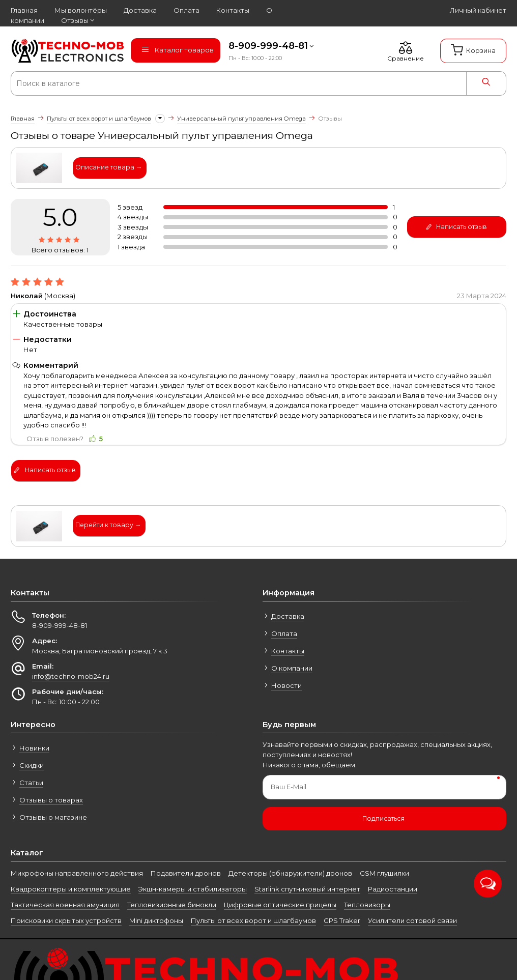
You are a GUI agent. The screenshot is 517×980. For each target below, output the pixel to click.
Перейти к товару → (108, 525)
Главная (23, 119)
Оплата (284, 633)
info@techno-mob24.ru (71, 676)
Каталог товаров (177, 50)
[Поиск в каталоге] (217, 83)
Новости (286, 685)
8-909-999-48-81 (268, 46)
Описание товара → (109, 167)
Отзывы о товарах (51, 800)
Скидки (32, 765)
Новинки (34, 748)
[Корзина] (473, 51)
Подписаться (383, 818)
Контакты (288, 651)
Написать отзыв (456, 227)
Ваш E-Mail (289, 787)
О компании (292, 668)
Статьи (31, 783)
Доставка (288, 616)
